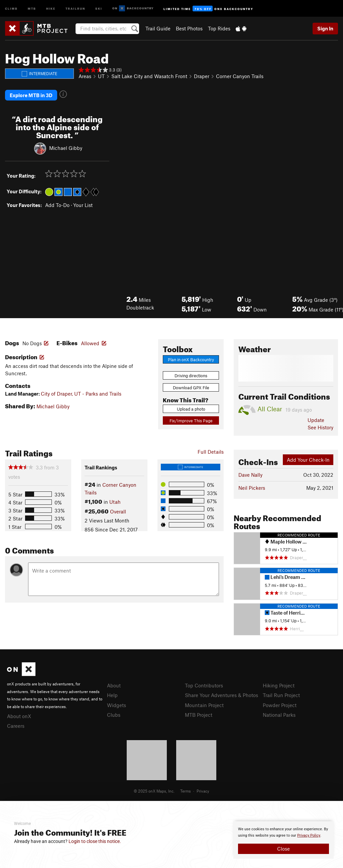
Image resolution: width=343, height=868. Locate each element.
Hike (51, 8)
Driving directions (191, 376)
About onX (19, 716)
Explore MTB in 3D (31, 95)
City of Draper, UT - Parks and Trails (81, 394)
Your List (83, 205)
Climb (11, 8)
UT (101, 76)
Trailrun (75, 8)
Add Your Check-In (308, 460)
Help (112, 695)
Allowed (90, 343)
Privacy (203, 791)
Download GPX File (191, 388)
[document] (283, 840)
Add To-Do (57, 205)
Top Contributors (204, 685)
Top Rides (219, 28)
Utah (115, 502)
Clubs (114, 715)
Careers (16, 726)
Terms (186, 791)
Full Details (211, 452)
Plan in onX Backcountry (191, 360)
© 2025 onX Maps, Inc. (154, 791)
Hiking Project (279, 685)
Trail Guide (158, 28)
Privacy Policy (309, 835)
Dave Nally (250, 475)
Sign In (325, 28)
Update (316, 420)
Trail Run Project (281, 695)
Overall (118, 511)
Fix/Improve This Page (191, 421)
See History (320, 427)
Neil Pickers (252, 488)
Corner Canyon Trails (240, 76)
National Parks (279, 715)
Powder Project (280, 705)
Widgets (117, 705)
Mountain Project (204, 705)
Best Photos (189, 28)
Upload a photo (191, 409)
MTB (32, 8)
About (114, 685)
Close (283, 849)
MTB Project (199, 715)
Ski (99, 8)
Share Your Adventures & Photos (221, 695)
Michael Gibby (66, 148)
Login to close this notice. (95, 841)
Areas (85, 76)
